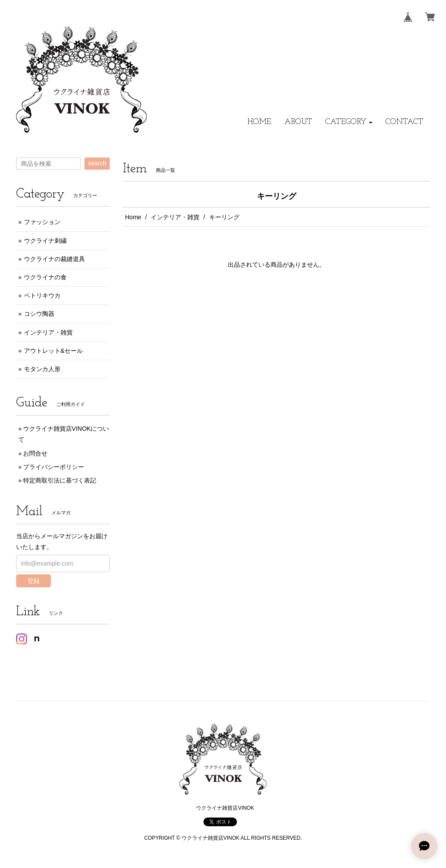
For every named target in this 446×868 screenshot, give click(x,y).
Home (133, 217)
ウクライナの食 (45, 277)
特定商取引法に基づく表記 (60, 480)
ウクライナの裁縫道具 (54, 259)
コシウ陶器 (39, 314)
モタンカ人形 (42, 369)
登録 (34, 581)
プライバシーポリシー (54, 467)
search (97, 163)
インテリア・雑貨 (175, 217)
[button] (349, 122)
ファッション (42, 222)
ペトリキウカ (42, 295)
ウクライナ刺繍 (45, 241)
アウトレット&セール (53, 351)
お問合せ (35, 453)
